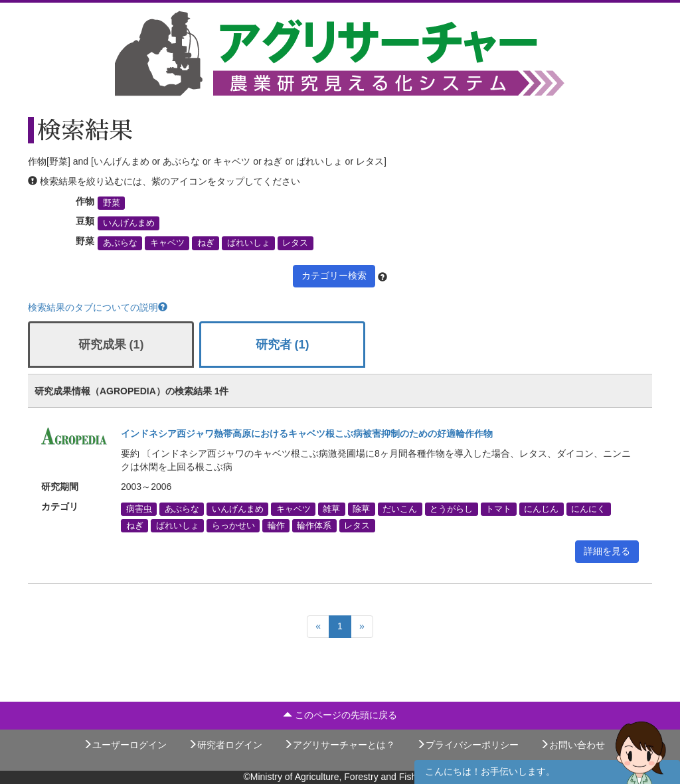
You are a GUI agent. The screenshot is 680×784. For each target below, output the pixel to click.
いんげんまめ (129, 223)
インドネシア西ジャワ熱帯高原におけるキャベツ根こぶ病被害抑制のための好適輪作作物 (307, 433)
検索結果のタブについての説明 (98, 307)
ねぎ (206, 243)
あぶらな (120, 243)
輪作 (276, 525)
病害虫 (139, 509)
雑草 (331, 509)
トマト (498, 509)
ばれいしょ (249, 243)
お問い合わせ (572, 745)
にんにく (588, 509)
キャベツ (167, 243)
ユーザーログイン (125, 745)
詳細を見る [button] (607, 551)
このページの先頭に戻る (340, 715)
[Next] (362, 627)
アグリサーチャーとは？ (339, 745)
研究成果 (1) (111, 345)
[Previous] (318, 627)
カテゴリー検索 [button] (334, 275)
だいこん (400, 509)
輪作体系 (314, 525)
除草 (361, 509)
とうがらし (451, 509)
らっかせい (233, 525)
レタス (295, 243)
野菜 (112, 203)
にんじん (541, 509)
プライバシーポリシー (467, 745)
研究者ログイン (225, 745)
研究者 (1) (283, 345)
